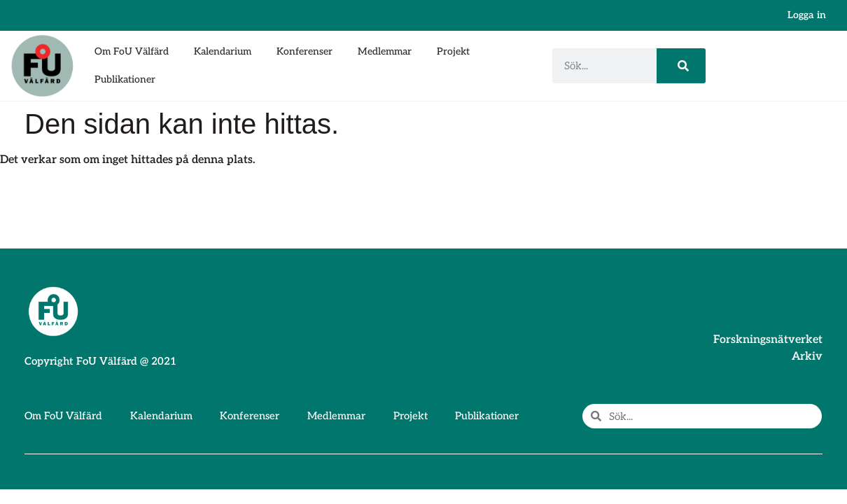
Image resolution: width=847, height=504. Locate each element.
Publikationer (125, 79)
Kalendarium (223, 51)
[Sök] (681, 66)
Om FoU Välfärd (132, 51)
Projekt (453, 51)
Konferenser (304, 51)
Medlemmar (385, 51)
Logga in (807, 15)
